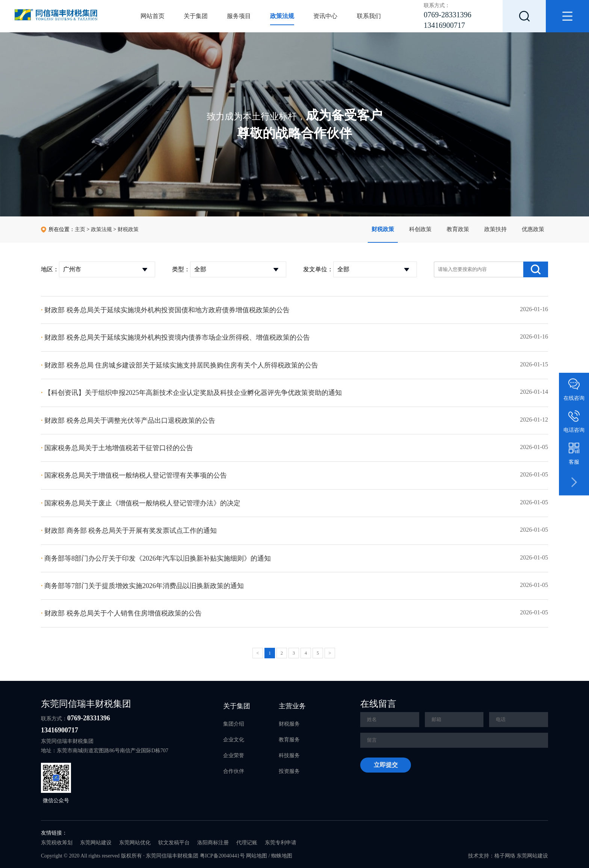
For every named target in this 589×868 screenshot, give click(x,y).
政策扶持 (495, 229)
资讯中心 (325, 16)
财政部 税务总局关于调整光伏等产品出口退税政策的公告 (128, 420)
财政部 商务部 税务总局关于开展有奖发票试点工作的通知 (129, 531)
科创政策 (420, 229)
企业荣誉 (234, 755)
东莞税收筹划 (57, 843)
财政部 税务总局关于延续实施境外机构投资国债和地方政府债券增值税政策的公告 (165, 310)
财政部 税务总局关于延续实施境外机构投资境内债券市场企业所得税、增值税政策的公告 (175, 337)
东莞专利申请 (281, 843)
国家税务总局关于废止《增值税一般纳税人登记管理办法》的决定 (141, 503)
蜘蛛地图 (282, 856)
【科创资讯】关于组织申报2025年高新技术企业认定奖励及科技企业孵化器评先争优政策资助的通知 (191, 393)
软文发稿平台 (174, 843)
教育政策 (458, 229)
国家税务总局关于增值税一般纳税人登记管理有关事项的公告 (134, 475)
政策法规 (282, 16)
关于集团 (196, 16)
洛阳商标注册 (213, 843)
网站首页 (153, 16)
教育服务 (289, 740)
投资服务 (289, 771)
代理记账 (247, 843)
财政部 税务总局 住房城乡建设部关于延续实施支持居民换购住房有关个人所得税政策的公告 (180, 365)
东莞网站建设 (96, 843)
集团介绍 (234, 724)
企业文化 (234, 740)
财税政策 (383, 229)
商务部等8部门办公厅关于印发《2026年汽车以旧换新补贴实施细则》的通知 (156, 558)
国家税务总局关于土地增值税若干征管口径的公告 (117, 448)
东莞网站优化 (135, 843)
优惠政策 (533, 229)
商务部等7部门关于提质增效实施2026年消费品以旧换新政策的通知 (142, 586)
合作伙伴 (234, 771)
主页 (80, 229)
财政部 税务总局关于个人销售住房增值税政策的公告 (121, 613)
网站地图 (257, 856)
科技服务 (289, 755)
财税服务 (289, 724)
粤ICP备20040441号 (222, 856)
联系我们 (369, 16)
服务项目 (239, 16)
